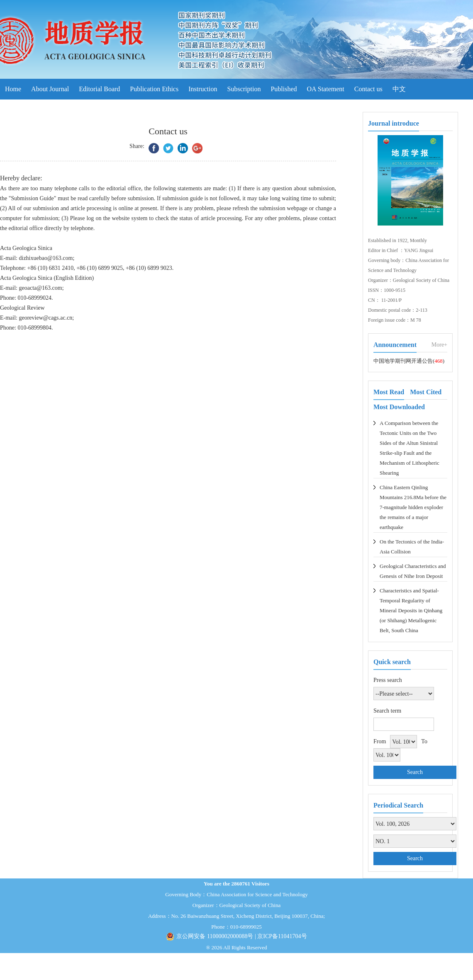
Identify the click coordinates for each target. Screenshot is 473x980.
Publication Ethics (154, 89)
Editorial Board (99, 89)
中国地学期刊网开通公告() (409, 361)
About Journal (50, 89)
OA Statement (326, 89)
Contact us (368, 89)
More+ (439, 345)
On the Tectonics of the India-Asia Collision (412, 547)
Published (284, 89)
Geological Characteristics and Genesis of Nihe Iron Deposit (413, 571)
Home (13, 89)
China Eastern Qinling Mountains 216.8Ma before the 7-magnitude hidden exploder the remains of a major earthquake (413, 507)
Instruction (203, 89)
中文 (399, 89)
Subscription (244, 89)
